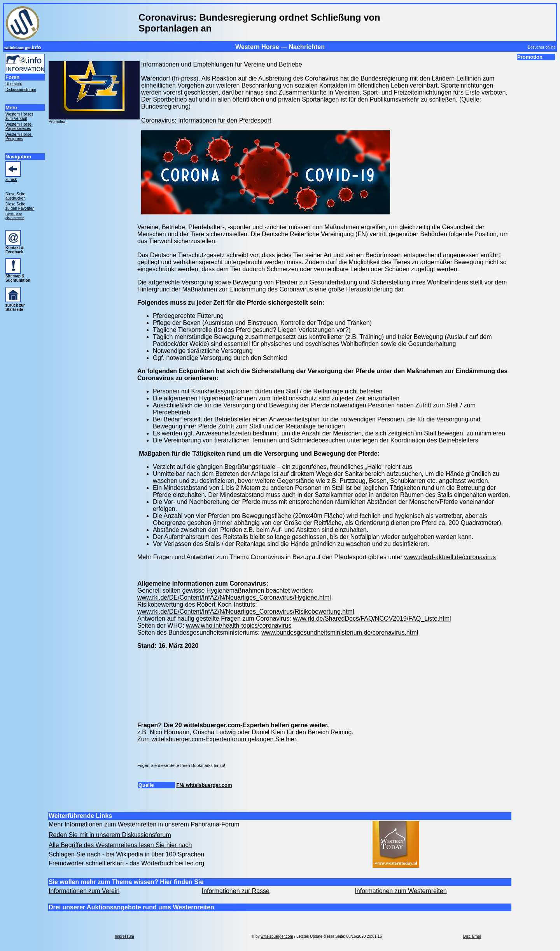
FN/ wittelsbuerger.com (204, 785)
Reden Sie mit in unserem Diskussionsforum (110, 835)
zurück (11, 180)
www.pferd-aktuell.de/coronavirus (450, 557)
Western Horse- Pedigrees (19, 137)
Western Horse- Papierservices (19, 126)
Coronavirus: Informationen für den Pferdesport (206, 120)
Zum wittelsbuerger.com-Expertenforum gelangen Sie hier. (218, 739)
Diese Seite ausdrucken (16, 196)
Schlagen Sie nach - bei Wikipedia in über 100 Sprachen (126, 854)
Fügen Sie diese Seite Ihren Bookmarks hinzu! (181, 765)
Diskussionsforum (21, 90)
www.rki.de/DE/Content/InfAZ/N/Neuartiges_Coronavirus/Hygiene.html (234, 597)
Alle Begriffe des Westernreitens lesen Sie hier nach (120, 845)
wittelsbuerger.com (277, 936)
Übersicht (14, 84)
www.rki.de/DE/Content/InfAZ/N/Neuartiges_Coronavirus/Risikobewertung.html (246, 611)
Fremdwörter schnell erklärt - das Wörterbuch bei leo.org (126, 863)
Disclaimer (472, 936)
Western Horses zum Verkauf (19, 116)
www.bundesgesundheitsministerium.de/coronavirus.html (340, 633)
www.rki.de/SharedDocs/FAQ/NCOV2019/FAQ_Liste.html (372, 619)
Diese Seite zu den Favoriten (20, 206)
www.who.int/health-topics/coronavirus (239, 626)
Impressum (124, 936)
